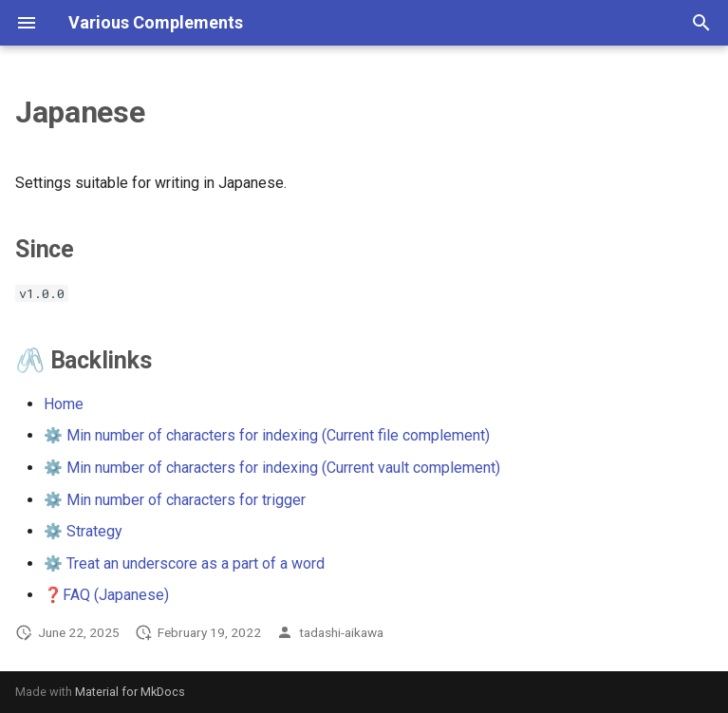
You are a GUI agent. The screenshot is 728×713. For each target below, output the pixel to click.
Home (64, 404)
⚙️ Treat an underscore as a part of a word (184, 563)
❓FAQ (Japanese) (106, 595)
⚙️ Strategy (83, 531)
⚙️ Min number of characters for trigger (175, 500)
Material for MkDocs (130, 692)
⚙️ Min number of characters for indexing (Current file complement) (267, 435)
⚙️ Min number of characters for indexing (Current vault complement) (272, 468)
